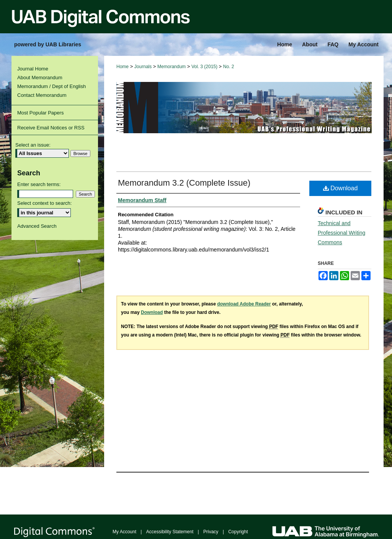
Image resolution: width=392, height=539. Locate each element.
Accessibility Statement (170, 532)
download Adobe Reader (244, 304)
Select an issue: (33, 145)
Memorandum (171, 67)
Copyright (238, 532)
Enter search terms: (39, 184)
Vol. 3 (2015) (204, 67)
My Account (124, 532)
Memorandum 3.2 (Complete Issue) (184, 183)
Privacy (211, 532)
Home (122, 67)
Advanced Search (37, 226)
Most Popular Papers (40, 113)
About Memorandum (40, 78)
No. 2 (229, 67)
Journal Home (33, 69)
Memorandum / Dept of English (51, 86)
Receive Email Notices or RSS (51, 128)
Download (341, 188)
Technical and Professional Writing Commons (341, 233)
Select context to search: (44, 203)
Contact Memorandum (42, 95)
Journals (143, 67)
